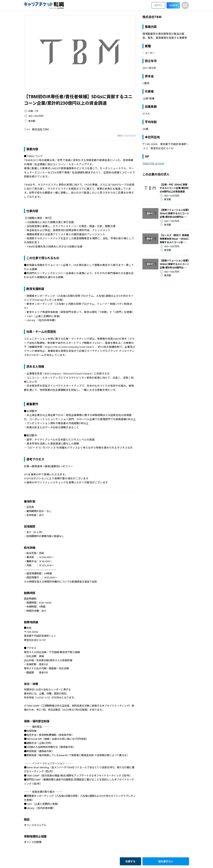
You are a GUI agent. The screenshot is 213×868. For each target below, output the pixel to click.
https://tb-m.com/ (153, 163)
